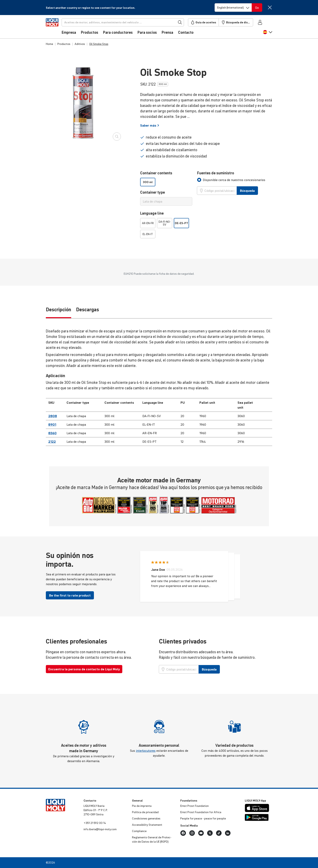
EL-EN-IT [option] (148, 234)
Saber (150, 125)
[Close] (270, 7)
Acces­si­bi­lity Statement (147, 825)
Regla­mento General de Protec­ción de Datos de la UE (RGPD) (152, 839)
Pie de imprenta (142, 806)
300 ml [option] (148, 182)
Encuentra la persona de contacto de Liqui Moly (84, 669)
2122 (52, 442)
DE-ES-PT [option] (182, 223)
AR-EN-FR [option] (148, 223)
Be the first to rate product (70, 595)
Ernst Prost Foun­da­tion (194, 806)
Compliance (139, 831)
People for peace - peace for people (203, 818)
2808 (53, 416)
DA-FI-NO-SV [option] (165, 223)
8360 (52, 433)
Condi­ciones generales (146, 818)
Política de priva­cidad (145, 812)
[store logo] (58, 28)
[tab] (231, 180)
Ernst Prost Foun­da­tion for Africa (201, 812)
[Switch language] (233, 8)
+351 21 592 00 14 (95, 823)
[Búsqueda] (130, 22)
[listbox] (166, 182)
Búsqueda (247, 191)
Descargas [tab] (88, 310)
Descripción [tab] (59, 310)
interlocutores (146, 751)
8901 (52, 424)
